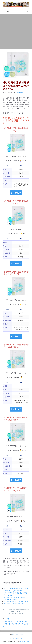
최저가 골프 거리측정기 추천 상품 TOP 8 (16, 602)
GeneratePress (25, 641)
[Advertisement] (16, 31)
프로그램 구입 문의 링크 (16, 639)
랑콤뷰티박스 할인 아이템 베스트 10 (15, 604)
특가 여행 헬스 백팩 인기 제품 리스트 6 (16, 621)
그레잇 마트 (8, 619)
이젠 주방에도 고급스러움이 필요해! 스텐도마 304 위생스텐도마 (16, 598)
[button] (28, 11)
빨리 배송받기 (16, 193)
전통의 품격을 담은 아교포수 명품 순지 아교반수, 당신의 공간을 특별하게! (16, 590)
